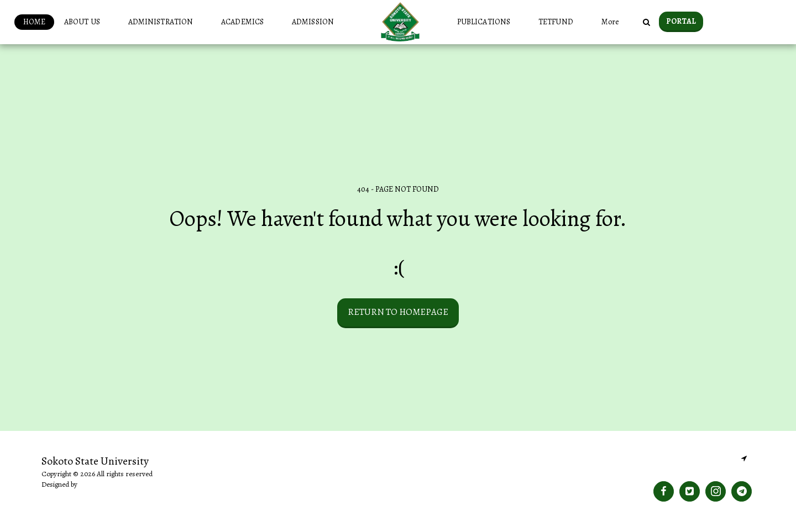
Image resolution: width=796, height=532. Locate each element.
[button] (87, 22)
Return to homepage (398, 312)
